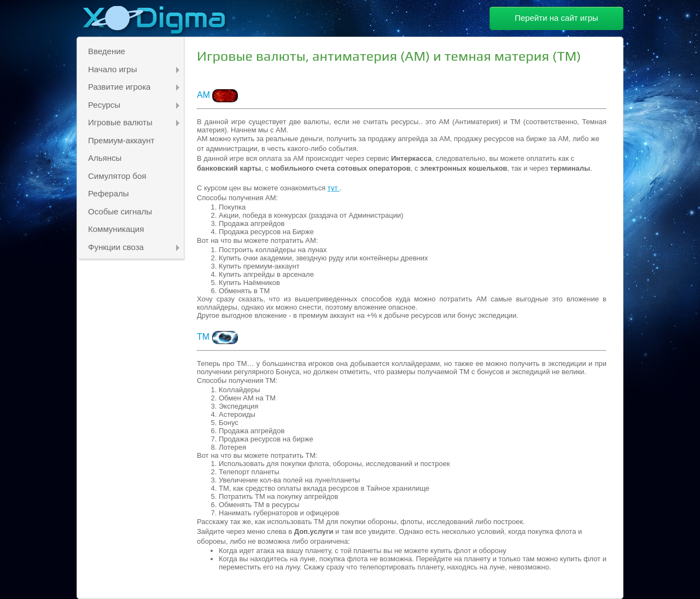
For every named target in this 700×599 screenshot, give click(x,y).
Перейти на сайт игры (556, 18)
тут (334, 188)
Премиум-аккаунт (121, 140)
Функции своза (134, 247)
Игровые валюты (134, 122)
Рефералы (109, 193)
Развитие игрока (134, 87)
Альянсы (105, 158)
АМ (205, 95)
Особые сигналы (120, 211)
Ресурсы (134, 105)
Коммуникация (116, 229)
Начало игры (134, 69)
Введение (107, 51)
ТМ (217, 337)
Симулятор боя (117, 176)
